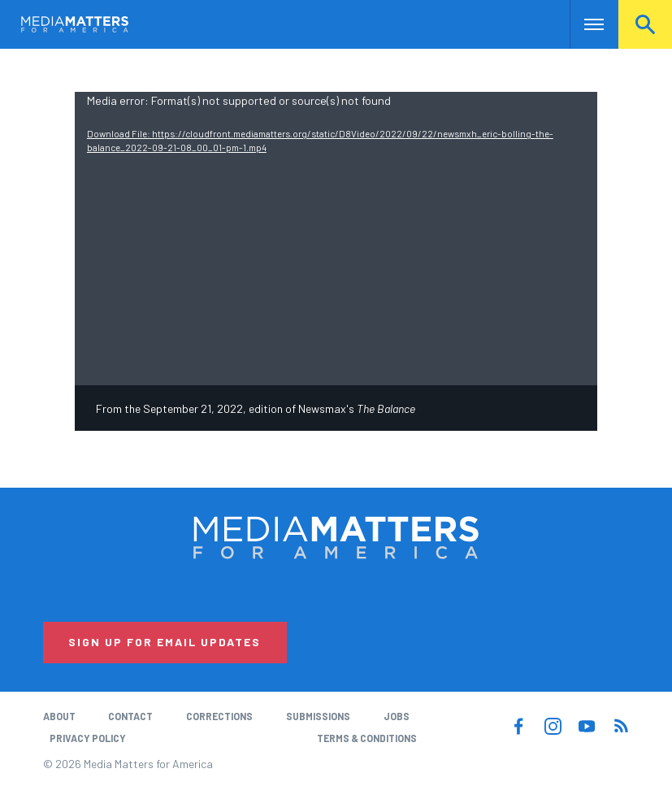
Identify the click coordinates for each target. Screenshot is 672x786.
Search (645, 24)
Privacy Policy (88, 738)
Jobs (397, 716)
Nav (584, 24)
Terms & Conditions (367, 738)
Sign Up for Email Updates (165, 642)
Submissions (318, 716)
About (59, 716)
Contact (130, 716)
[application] (336, 239)
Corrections (219, 716)
